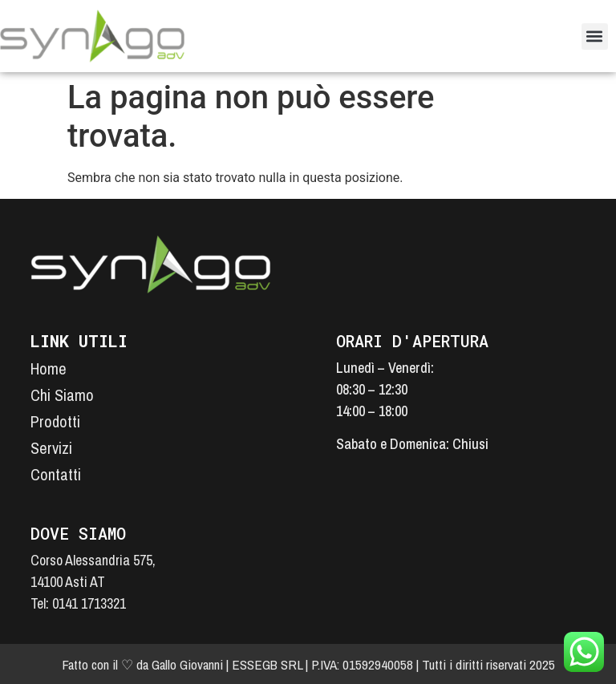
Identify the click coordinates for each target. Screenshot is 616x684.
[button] (595, 36)
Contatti (56, 474)
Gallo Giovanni (187, 664)
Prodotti (55, 421)
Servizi (51, 448)
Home (49, 368)
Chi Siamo (62, 395)
